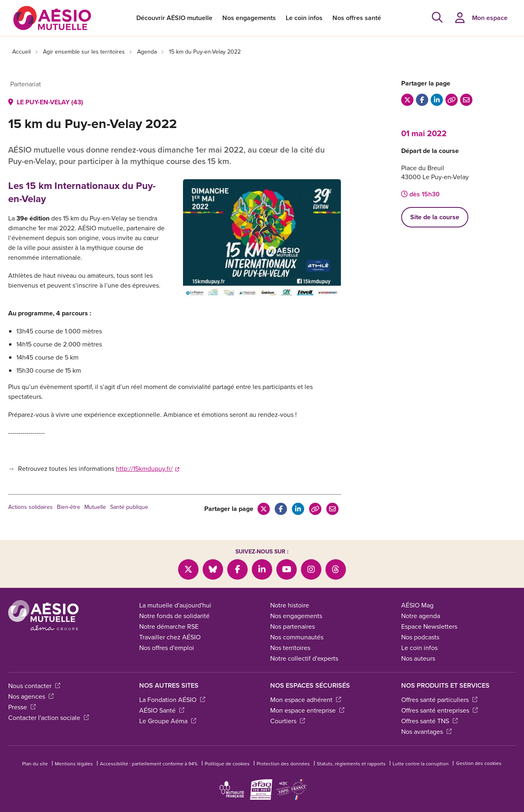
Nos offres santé (357, 18)
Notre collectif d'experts (304, 658)
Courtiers (288, 721)
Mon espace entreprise (307, 710)
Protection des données (283, 764)
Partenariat (26, 84)
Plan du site (35, 764)
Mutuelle (95, 507)
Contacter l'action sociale (49, 718)
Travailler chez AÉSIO (170, 637)
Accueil (21, 52)
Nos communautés (297, 637)
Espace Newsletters (429, 626)
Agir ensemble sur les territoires (84, 52)
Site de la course (435, 217)
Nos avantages (426, 732)
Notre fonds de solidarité (174, 616)
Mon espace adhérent (306, 700)
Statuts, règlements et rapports (351, 764)
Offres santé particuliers (439, 700)
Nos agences (31, 696)
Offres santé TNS (429, 721)
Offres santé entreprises (439, 710)
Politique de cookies (227, 764)
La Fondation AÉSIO (172, 700)
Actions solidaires (30, 507)
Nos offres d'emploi (167, 648)
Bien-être (69, 507)
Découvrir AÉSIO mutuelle (174, 18)
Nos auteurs (418, 658)
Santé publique (129, 507)
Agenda (147, 52)
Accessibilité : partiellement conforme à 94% (149, 764)
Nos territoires (290, 648)
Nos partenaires (292, 626)
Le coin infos (304, 18)
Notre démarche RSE (169, 626)
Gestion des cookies (479, 763)
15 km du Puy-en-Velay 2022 (205, 52)
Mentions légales (74, 764)
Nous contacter (34, 686)
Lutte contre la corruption (421, 764)
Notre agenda (421, 616)
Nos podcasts (420, 637)
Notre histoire (290, 605)
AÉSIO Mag (417, 605)
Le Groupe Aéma (168, 721)
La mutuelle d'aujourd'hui (175, 605)
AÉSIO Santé (162, 710)
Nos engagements (249, 18)
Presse (22, 707)
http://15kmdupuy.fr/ (148, 469)
